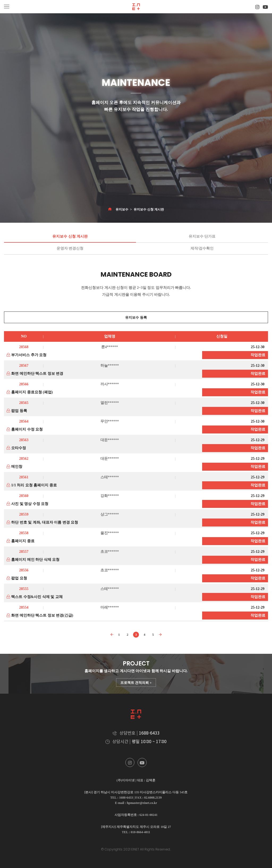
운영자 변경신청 (70, 248)
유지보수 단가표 (202, 236)
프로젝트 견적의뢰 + (136, 683)
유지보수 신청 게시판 (149, 209)
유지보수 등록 (136, 317)
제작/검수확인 (202, 248)
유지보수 (122, 209)
